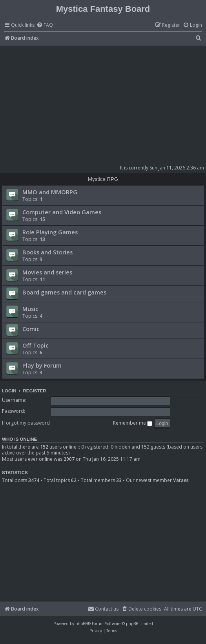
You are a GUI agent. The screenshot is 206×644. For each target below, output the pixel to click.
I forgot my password (26, 423)
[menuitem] (45, 25)
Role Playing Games (50, 232)
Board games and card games (64, 292)
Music (30, 309)
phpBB (81, 624)
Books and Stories (47, 252)
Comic (31, 329)
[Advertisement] (104, 105)
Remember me (133, 423)
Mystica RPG (103, 179)
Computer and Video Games (62, 212)
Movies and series (47, 272)
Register (34, 391)
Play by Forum (42, 365)
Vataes (181, 480)
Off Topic (36, 345)
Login (9, 391)
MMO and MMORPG (50, 192)
